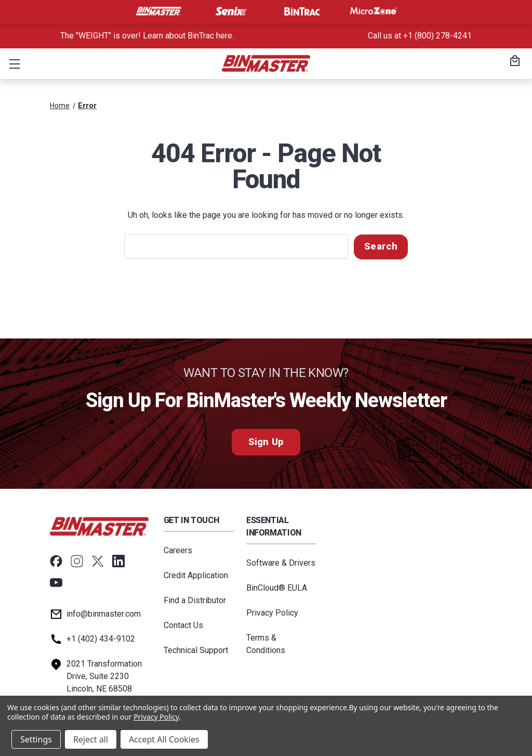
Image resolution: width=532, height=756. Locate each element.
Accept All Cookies (164, 739)
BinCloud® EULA (277, 587)
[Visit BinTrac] (302, 11)
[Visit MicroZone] (374, 11)
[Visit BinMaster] (158, 11)
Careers (178, 550)
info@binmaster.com (104, 613)
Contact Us (183, 625)
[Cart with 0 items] (513, 62)
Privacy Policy (272, 612)
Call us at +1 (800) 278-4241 (420, 36)
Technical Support (196, 650)
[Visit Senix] (230, 11)
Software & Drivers (281, 562)
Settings (36, 739)
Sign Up (266, 442)
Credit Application (196, 575)
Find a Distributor (195, 600)
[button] (12, 63)
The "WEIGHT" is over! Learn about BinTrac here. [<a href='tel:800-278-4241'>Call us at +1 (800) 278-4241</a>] (147, 36)
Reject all (91, 739)
